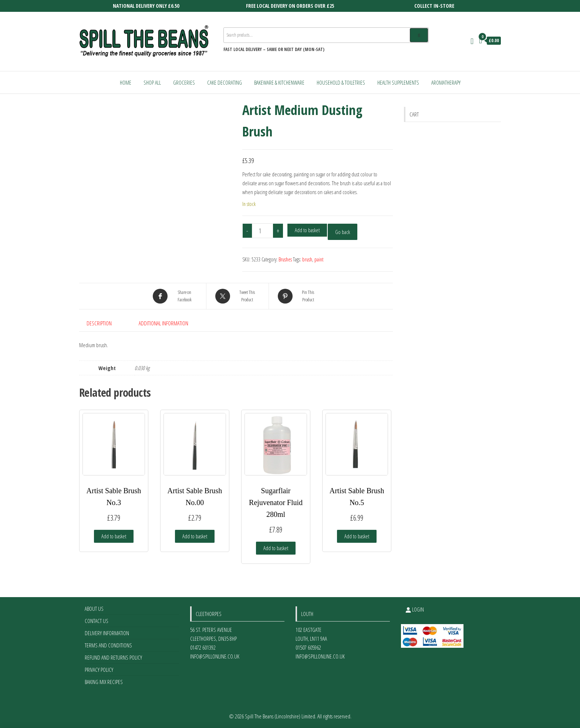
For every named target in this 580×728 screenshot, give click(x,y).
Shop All (152, 82)
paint (319, 259)
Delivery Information (107, 633)
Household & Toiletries (341, 82)
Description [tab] (99, 323)
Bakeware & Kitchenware (279, 82)
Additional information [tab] (163, 323)
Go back (343, 232)
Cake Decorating (225, 82)
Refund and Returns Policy (113, 657)
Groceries (184, 82)
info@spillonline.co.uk (215, 656)
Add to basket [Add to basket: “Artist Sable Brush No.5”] (357, 536)
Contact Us (97, 621)
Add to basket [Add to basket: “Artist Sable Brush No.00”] (195, 536)
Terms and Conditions (108, 645)
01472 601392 (203, 647)
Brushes (285, 259)
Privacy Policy (99, 670)
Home (126, 82)
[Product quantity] (263, 231)
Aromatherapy (446, 82)
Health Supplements (398, 82)
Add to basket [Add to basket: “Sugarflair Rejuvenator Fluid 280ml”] (276, 548)
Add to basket (307, 230)
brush (307, 259)
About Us (94, 609)
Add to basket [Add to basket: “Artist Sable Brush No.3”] (114, 536)
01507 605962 (308, 647)
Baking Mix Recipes (104, 682)
